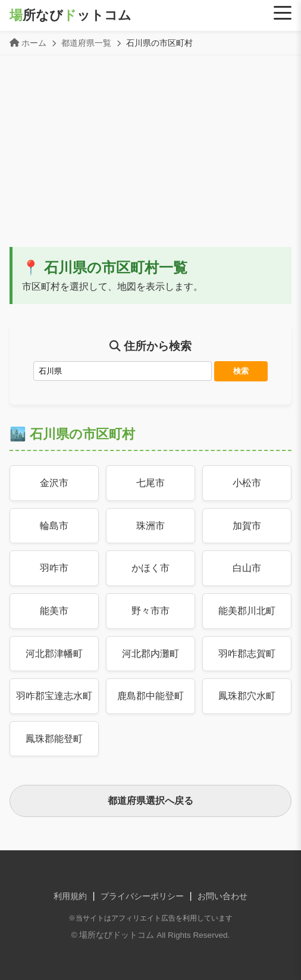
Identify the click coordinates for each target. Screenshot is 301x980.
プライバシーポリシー (142, 896)
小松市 (247, 483)
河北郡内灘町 (150, 654)
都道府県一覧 (86, 43)
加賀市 (247, 526)
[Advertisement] (150, 158)
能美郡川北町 (247, 611)
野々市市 (150, 611)
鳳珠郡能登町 (54, 739)
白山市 (247, 568)
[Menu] (283, 13)
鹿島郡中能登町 (150, 696)
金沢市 (54, 483)
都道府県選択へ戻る (150, 801)
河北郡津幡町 (54, 654)
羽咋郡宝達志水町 (54, 696)
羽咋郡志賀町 (247, 654)
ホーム (34, 43)
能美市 (54, 611)
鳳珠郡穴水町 (247, 696)
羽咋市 (54, 568)
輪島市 (54, 526)
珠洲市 (150, 526)
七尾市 (150, 483)
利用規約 (70, 896)
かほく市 (150, 568)
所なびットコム (70, 15)
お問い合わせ (222, 896)
